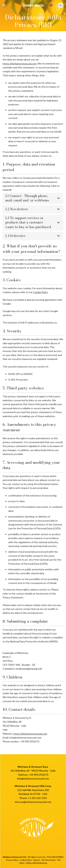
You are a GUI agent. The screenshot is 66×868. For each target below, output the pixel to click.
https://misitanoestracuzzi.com (20, 64)
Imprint (37, 860)
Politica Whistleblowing (36, 863)
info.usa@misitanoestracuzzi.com (33, 802)
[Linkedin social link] (61, 5)
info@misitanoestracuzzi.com (33, 779)
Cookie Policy (40, 292)
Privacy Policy (12, 860)
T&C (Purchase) (48, 860)
